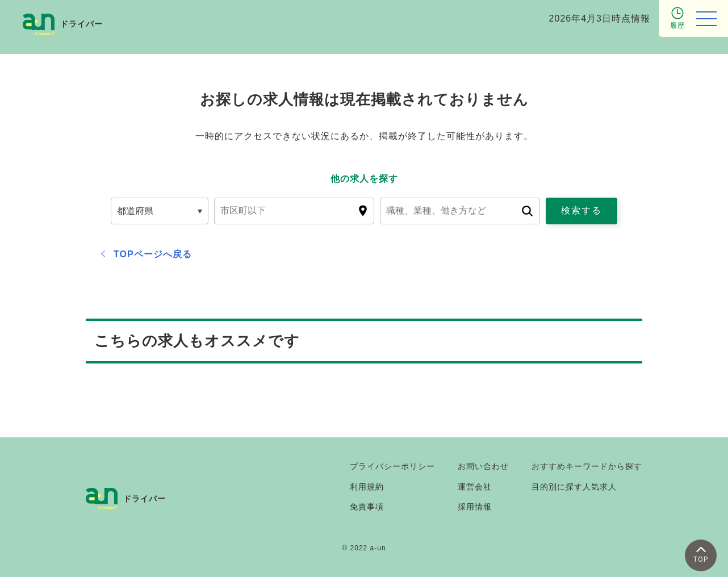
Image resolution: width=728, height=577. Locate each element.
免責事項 (367, 507)
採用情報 (475, 507)
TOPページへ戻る (153, 254)
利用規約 (367, 487)
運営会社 (475, 487)
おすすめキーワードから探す (587, 466)
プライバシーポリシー (392, 466)
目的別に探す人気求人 (574, 487)
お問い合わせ (483, 466)
